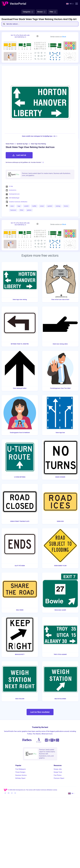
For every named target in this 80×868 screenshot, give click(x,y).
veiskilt (26, 206)
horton (66, 206)
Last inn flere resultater (40, 712)
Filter (53, 12)
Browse (42, 12)
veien (12, 206)
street (42, 206)
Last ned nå (19, 155)
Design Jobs (58, 769)
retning (58, 206)
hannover (13, 210)
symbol (50, 206)
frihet (22, 210)
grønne (29, 210)
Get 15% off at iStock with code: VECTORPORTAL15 (20, 36)
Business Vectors (21, 775)
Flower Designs (20, 772)
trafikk (34, 206)
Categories (28, 12)
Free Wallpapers (21, 769)
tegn (19, 206)
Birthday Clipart (20, 778)
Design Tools (58, 772)
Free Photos (58, 775)
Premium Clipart (59, 778)
